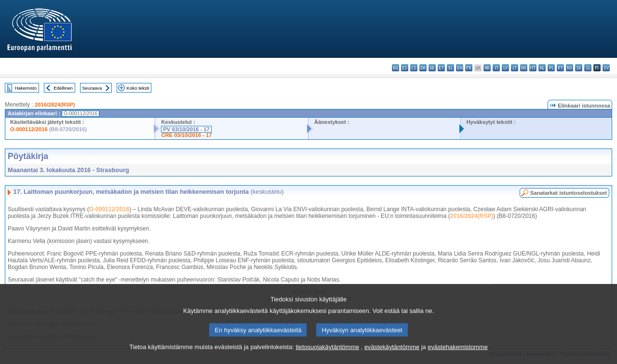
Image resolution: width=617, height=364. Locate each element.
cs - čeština (414, 68)
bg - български (396, 68)
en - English (460, 68)
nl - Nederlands (542, 68)
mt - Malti (533, 68)
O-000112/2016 (29, 129)
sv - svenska (606, 68)
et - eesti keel (441, 68)
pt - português (560, 68)
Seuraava (92, 88)
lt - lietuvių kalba (515, 68)
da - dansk (423, 68)
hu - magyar (524, 68)
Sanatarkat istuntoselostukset (569, 193)
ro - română (570, 68)
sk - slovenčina (579, 68)
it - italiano (496, 68)
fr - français (469, 68)
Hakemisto (26, 88)
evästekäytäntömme (392, 358)
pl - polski (551, 68)
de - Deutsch (432, 68)
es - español (405, 68)
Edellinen (63, 88)
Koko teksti (138, 88)
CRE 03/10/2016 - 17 (186, 135)
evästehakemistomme (457, 358)
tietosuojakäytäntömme (327, 358)
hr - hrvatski (487, 68)
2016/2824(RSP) (55, 105)
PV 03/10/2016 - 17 (186, 129)
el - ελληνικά (450, 68)
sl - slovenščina (588, 68)
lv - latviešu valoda (505, 68)
